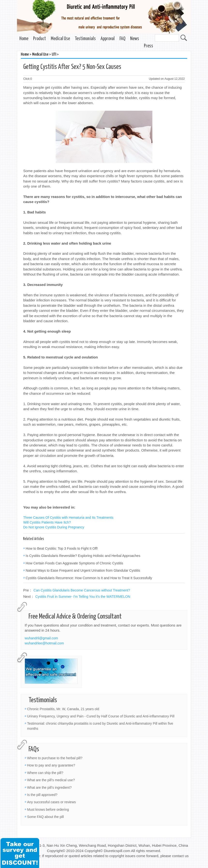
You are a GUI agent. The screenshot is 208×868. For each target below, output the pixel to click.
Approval (108, 39)
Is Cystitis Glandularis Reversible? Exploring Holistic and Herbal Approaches (83, 556)
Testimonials (85, 39)
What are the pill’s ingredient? (49, 788)
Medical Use (60, 39)
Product (40, 39)
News (135, 39)
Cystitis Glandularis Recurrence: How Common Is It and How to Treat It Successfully (89, 578)
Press (149, 46)
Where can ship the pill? (45, 773)
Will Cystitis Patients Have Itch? (47, 522)
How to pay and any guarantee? (51, 765)
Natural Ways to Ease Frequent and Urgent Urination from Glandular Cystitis (83, 570)
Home (24, 39)
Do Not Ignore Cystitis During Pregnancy (54, 527)
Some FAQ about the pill (45, 817)
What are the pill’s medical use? (51, 780)
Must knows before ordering (48, 810)
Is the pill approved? (42, 795)
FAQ (122, 39)
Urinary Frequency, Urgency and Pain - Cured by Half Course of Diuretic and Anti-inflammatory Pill (101, 716)
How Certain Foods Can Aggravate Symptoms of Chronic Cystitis (74, 563)
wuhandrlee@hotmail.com (44, 643)
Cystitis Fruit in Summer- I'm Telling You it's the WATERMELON (83, 597)
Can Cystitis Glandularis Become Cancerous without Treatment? (82, 590)
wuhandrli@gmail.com (41, 638)
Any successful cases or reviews (52, 802)
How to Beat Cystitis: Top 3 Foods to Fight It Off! (62, 548)
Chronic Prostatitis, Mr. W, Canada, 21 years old (63, 709)
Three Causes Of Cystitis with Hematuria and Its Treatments (68, 518)
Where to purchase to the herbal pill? (55, 758)
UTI (54, 55)
